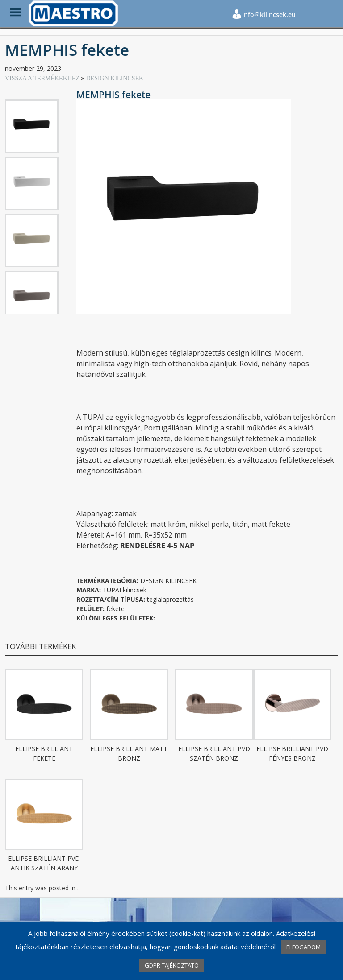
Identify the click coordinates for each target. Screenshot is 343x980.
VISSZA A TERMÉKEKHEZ (43, 78)
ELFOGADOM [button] (303, 947)
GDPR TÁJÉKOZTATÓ (172, 965)
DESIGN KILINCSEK (115, 78)
